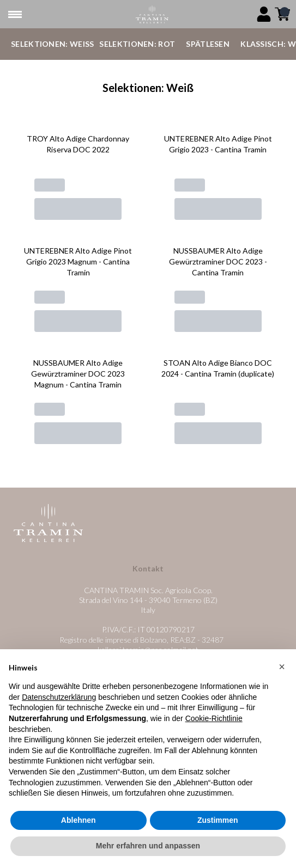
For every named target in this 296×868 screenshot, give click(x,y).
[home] (152, 14)
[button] (282, 667)
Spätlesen (208, 44)
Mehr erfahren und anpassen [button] (148, 846)
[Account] (264, 14)
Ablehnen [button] (78, 820)
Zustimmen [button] (218, 820)
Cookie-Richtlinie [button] (214, 718)
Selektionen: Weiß (52, 44)
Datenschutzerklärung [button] (59, 697)
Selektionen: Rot (137, 44)
